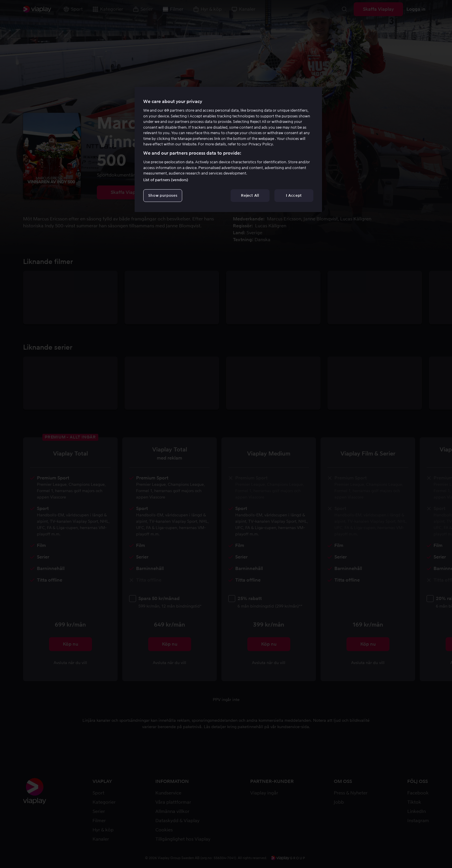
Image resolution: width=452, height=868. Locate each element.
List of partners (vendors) (166, 180)
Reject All (250, 195)
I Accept (294, 195)
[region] (228, 149)
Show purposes (163, 195)
